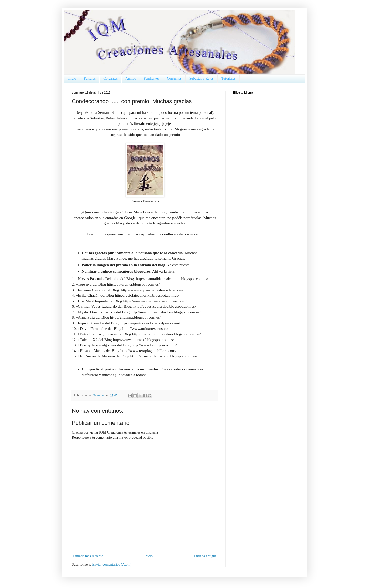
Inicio (72, 79)
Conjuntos (174, 79)
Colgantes (110, 79)
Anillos (131, 79)
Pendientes (152, 79)
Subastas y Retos (202, 79)
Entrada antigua (205, 556)
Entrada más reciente (88, 556)
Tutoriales (229, 79)
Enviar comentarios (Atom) (112, 565)
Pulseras (90, 79)
